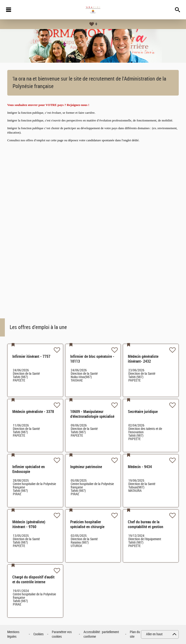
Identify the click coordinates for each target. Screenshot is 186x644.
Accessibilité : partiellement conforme (101, 634)
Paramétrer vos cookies (62, 634)
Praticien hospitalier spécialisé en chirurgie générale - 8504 (87, 527)
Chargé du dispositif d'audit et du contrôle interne (33, 580)
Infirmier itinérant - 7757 (31, 356)
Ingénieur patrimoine (86, 467)
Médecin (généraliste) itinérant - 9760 (29, 524)
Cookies (39, 634)
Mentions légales (13, 634)
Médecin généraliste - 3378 (33, 412)
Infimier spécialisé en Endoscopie (29, 469)
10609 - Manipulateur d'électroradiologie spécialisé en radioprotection (92, 416)
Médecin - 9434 (140, 467)
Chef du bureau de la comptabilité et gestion (146, 524)
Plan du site (135, 634)
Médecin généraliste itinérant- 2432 (143, 359)
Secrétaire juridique (143, 412)
